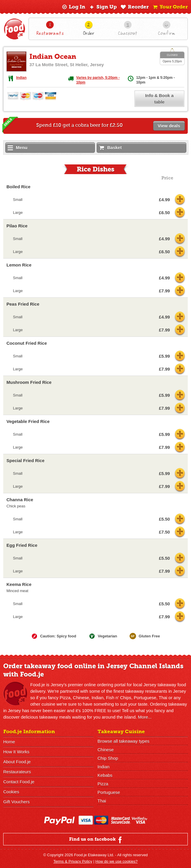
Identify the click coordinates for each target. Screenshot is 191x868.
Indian (21, 78)
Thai (102, 801)
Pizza (103, 784)
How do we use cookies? (117, 861)
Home (9, 742)
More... (145, 717)
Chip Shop (108, 758)
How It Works (16, 752)
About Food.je (17, 762)
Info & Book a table (159, 99)
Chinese (106, 750)
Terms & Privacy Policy (73, 861)
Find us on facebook (96, 840)
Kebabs (105, 775)
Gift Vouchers (16, 802)
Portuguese (109, 792)
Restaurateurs (17, 772)
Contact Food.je (19, 782)
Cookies (11, 792)
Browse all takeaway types (124, 741)
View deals (169, 126)
